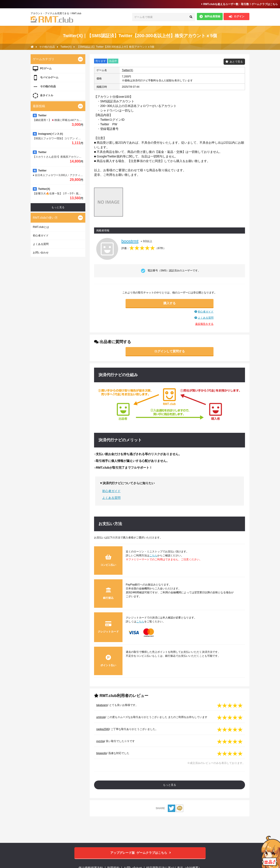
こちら (153, 555)
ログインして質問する (170, 351)
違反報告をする (204, 324)
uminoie (101, 717)
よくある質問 (206, 318)
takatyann (102, 705)
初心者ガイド (206, 312)
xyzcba (100, 741)
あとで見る (236, 62)
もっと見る (170, 785)
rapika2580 (103, 729)
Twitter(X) (127, 70)
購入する (170, 303)
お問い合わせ (41, 253)
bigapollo (101, 753)
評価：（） (144, 248)
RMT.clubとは (41, 227)
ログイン (237, 17)
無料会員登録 (210, 17)
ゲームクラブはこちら (140, 853)
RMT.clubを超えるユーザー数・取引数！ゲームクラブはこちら (240, 4)
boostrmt (130, 241)
